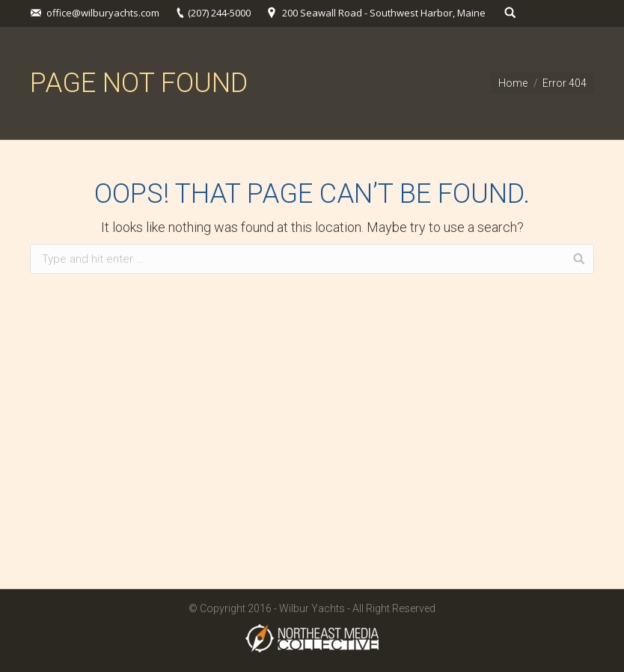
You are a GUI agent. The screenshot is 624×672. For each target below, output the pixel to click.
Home (513, 83)
